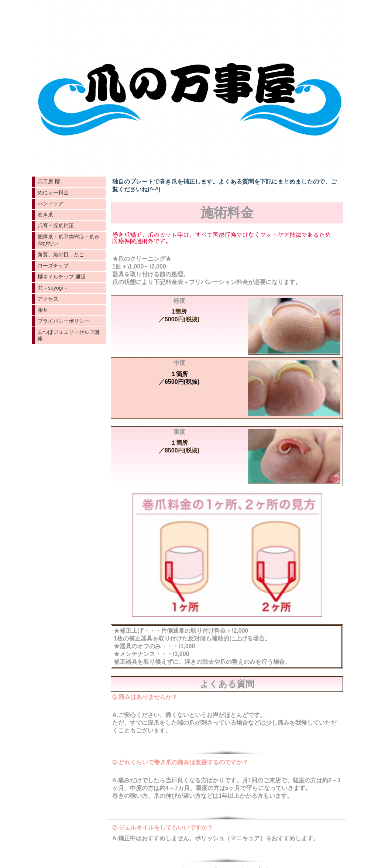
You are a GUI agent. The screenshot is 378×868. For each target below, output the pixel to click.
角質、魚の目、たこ (61, 254)
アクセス (48, 299)
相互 (43, 310)
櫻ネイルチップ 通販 (62, 277)
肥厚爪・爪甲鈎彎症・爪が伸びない (69, 240)
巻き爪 (45, 215)
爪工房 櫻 (49, 181)
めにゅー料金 (53, 192)
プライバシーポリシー (63, 321)
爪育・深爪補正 (56, 226)
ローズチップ (53, 266)
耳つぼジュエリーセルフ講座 (69, 335)
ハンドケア (51, 204)
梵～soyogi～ (53, 288)
